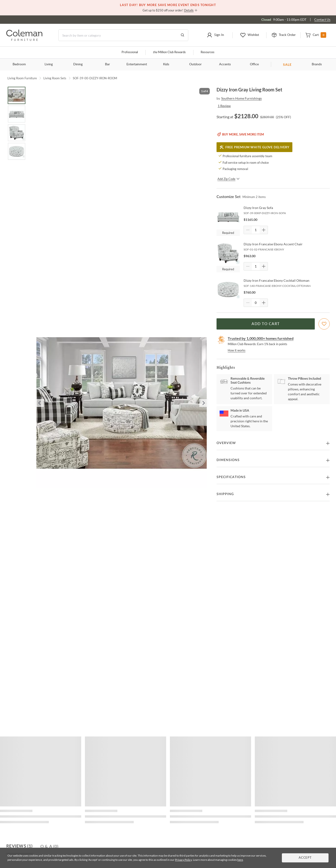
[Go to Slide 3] (17, 133)
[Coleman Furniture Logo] (24, 40)
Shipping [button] (225, 494)
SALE (287, 64)
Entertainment (137, 64)
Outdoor (195, 64)
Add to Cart (266, 324)
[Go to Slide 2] (17, 114)
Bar (107, 64)
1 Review (224, 106)
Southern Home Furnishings (241, 98)
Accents (225, 64)
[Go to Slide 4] (17, 151)
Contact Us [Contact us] (322, 19)
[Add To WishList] (324, 324)
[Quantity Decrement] (248, 230)
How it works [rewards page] (237, 350)
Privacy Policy (183, 860)
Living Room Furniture (22, 78)
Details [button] (189, 10)
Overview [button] (226, 443)
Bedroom (19, 64)
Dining (78, 64)
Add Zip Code (229, 179)
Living (49, 64)
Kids (166, 64)
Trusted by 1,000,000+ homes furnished (261, 338)
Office (254, 64)
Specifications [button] (231, 477)
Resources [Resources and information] (208, 52)
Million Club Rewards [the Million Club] (169, 52)
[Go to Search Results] (182, 35)
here (240, 860)
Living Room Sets (55, 78)
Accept (305, 858)
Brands (317, 64)
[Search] (123, 35)
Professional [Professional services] (130, 52)
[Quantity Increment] (264, 230)
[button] (215, 35)
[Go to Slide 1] (17, 95)
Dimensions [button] (228, 460)
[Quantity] (256, 230)
